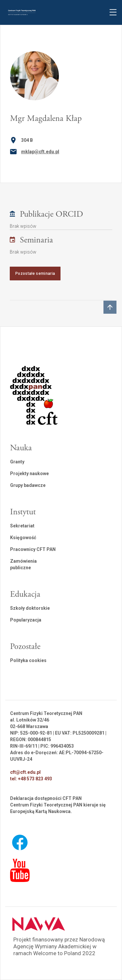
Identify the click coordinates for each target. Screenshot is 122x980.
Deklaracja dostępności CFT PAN (46, 798)
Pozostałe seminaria (35, 274)
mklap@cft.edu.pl (40, 152)
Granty (17, 462)
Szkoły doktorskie (30, 608)
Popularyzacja (26, 620)
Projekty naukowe (29, 473)
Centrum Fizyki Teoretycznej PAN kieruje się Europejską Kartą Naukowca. (58, 808)
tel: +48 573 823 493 (31, 779)
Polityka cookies (28, 660)
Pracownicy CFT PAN (33, 549)
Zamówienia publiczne (23, 564)
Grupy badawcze (28, 485)
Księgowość (23, 538)
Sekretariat (22, 526)
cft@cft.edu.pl (25, 772)
